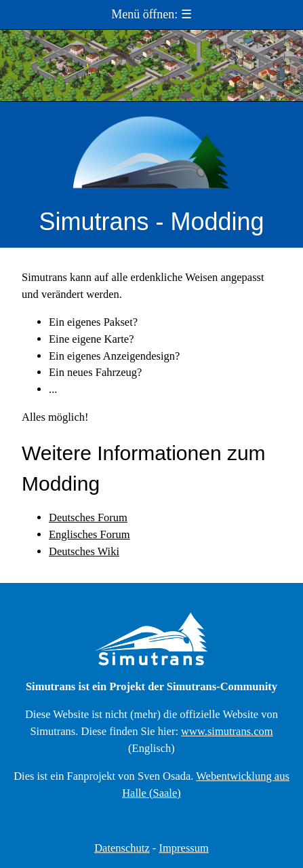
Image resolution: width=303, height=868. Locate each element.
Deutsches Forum (88, 517)
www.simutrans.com (227, 731)
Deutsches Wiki (84, 551)
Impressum (183, 848)
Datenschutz (122, 848)
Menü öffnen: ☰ (151, 14)
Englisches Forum (89, 534)
